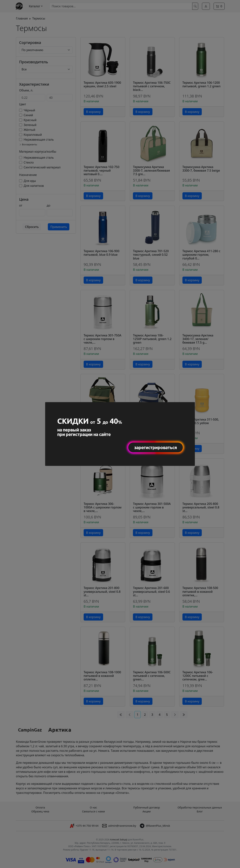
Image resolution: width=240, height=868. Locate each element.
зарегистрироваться (156, 447)
